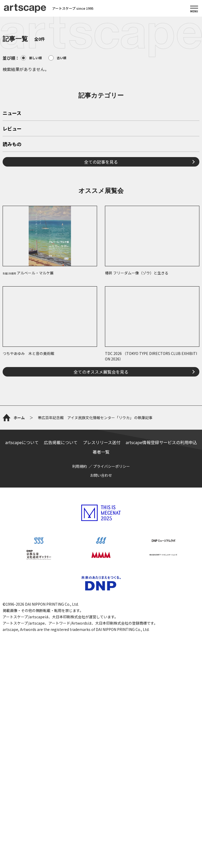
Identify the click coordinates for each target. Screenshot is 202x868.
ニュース (12, 187)
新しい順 (31, 58)
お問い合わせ (101, 665)
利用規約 (79, 656)
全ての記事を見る (101, 235)
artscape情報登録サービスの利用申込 (161, 632)
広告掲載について (61, 632)
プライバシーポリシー (112, 656)
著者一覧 (101, 641)
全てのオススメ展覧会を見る (101, 445)
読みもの (12, 218)
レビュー (12, 203)
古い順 (57, 58)
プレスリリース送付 (102, 632)
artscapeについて (22, 632)
